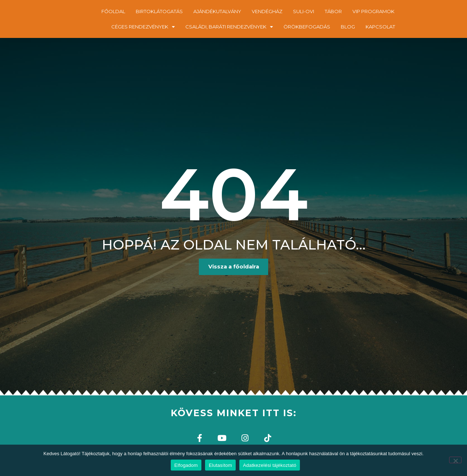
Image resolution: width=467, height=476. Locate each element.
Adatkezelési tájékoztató (270, 465)
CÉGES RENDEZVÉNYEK (143, 27)
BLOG (348, 27)
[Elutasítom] (455, 460)
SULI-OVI (304, 11)
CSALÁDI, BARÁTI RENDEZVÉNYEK (229, 27)
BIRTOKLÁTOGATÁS (159, 11)
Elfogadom (186, 465)
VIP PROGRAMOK (373, 11)
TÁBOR (333, 11)
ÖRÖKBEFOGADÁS (307, 27)
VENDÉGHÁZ (267, 11)
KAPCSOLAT (380, 27)
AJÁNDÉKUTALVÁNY (217, 11)
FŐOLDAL (113, 11)
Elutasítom (220, 465)
